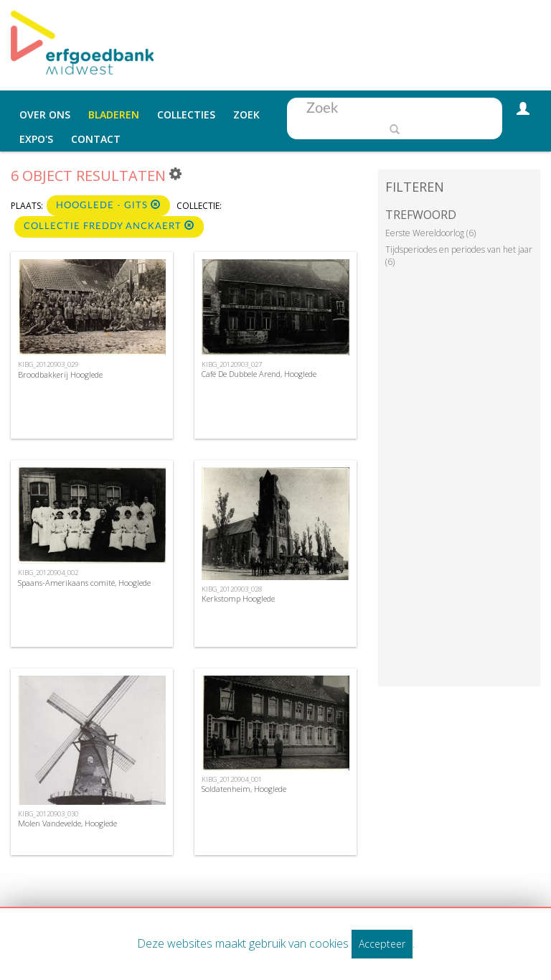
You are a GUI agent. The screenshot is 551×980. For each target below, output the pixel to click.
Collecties (186, 115)
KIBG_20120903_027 (232, 364)
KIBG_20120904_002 (48, 573)
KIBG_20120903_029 (48, 364)
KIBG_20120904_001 (232, 779)
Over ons (45, 115)
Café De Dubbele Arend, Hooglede (259, 374)
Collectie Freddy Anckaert (109, 226)
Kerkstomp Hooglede (238, 598)
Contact (96, 139)
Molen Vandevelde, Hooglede (67, 823)
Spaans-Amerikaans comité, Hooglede (84, 583)
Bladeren (114, 115)
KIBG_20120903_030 (48, 814)
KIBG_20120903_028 (232, 589)
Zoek (246, 115)
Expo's (36, 139)
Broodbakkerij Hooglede (60, 374)
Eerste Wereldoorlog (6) (430, 233)
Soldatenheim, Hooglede (244, 789)
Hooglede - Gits (108, 205)
